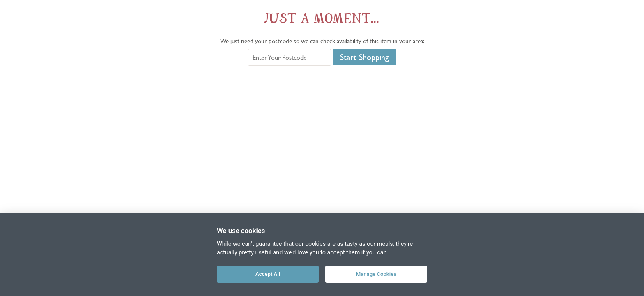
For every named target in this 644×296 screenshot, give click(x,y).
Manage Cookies (376, 274)
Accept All (268, 274)
